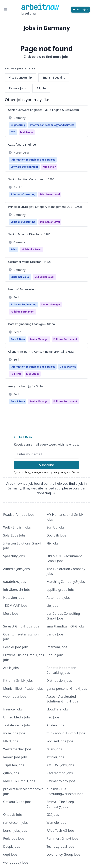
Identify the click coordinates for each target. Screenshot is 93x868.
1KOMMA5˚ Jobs (15, 606)
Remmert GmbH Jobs (62, 838)
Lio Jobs (52, 606)
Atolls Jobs (11, 668)
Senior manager (51, 304)
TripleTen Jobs (14, 765)
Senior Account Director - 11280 (29, 234)
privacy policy (59, 472)
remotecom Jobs (15, 823)
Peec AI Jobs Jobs (16, 647)
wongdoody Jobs (16, 862)
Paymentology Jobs (61, 781)
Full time (16, 374)
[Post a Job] (80, 10)
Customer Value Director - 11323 (30, 262)
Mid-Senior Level (50, 194)
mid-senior (27, 132)
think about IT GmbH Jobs (66, 733)
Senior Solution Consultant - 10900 (31, 179)
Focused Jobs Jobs (60, 741)
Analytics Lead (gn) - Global (26, 386)
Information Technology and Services (52, 125)
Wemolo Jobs (56, 823)
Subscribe (46, 465)
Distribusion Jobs (59, 681)
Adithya (30, 13)
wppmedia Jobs (15, 696)
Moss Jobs (11, 614)
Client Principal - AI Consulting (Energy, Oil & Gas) (41, 352)
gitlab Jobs (11, 773)
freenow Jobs (13, 709)
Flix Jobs (53, 543)
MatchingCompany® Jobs (66, 582)
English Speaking (54, 77)
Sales (14, 249)
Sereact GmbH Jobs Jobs (21, 626)
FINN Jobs (11, 741)
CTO (13, 132)
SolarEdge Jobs (14, 535)
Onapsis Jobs (13, 815)
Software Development (24, 167)
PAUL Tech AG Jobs (60, 831)
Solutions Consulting (23, 194)
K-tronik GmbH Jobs (18, 681)
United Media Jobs (17, 717)
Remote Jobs (17, 88)
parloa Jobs (55, 634)
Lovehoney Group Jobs (63, 854)
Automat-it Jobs (58, 598)
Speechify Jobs (14, 556)
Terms (76, 472)
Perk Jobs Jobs (14, 838)
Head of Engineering (22, 289)
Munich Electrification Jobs (23, 688)
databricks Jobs (15, 582)
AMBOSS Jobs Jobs (60, 765)
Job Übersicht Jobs (17, 590)
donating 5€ (46, 493)
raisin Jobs (54, 749)
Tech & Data (18, 339)
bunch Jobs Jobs (15, 831)
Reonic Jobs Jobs (15, 757)
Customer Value (20, 277)
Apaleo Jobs (55, 725)
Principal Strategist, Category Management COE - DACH (45, 207)
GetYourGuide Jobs (17, 802)
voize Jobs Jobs (14, 733)
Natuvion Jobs (14, 598)
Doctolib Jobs (56, 535)
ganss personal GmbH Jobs (67, 688)
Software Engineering (23, 304)
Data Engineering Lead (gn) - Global (32, 324)
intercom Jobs (57, 647)
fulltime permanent (22, 312)
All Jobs (41, 88)
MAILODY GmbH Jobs (19, 781)
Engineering (18, 125)
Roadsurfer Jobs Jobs (19, 515)
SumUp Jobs (56, 527)
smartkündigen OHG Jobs (66, 626)
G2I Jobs (53, 815)
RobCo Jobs (55, 655)
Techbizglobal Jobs (60, 846)
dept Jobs (10, 854)
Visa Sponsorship (20, 77)
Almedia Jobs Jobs (16, 569)
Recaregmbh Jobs (60, 773)
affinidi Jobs (55, 757)
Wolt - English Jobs (17, 527)
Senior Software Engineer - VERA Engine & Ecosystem (44, 110)
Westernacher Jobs (17, 749)
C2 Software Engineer (23, 145)
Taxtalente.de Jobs (17, 725)
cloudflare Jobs (58, 709)
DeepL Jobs (12, 846)
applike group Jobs (61, 590)
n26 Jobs (53, 717)
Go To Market (68, 367)
